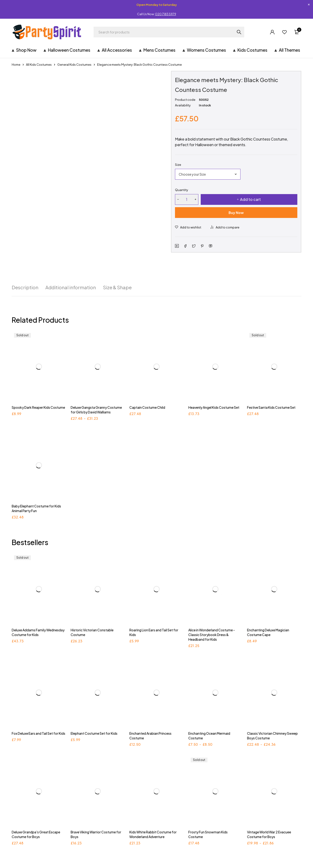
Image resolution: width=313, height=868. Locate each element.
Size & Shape (117, 287)
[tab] (25, 287)
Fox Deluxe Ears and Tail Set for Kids (38, 733)
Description (25, 287)
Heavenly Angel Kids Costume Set (214, 407)
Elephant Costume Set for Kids (94, 733)
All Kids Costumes (39, 65)
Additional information (71, 287)
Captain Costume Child (147, 407)
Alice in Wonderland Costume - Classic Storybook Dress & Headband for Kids (212, 635)
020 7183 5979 (166, 14)
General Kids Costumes (74, 65)
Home (16, 65)
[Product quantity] (187, 199)
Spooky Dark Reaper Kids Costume (38, 407)
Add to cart (250, 199)
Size (178, 165)
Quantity (182, 190)
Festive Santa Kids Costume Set (271, 407)
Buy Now (236, 212)
